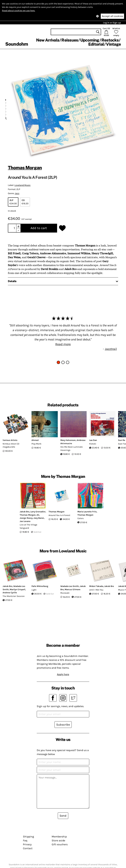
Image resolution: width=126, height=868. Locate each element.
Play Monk (36, 444)
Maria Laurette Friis (87, 512)
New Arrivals (48, 40)
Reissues (70, 40)
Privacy (27, 844)
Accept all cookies (112, 16)
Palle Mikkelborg (40, 586)
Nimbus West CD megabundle (11, 445)
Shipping (28, 837)
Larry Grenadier (38, 512)
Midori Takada (96, 586)
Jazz (17, 193)
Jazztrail (111, 349)
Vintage (113, 44)
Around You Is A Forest (59, 515)
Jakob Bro (25, 512)
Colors (81, 518)
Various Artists (10, 440)
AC (38, 515)
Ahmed (35, 440)
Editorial (96, 44)
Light (34, 590)
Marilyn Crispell (17, 589)
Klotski (93, 444)
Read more (63, 344)
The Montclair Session (14, 596)
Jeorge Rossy (26, 518)
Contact (28, 848)
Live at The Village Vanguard (28, 526)
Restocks (110, 40)
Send (63, 816)
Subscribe (63, 725)
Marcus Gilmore (73, 589)
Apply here (63, 674)
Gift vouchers (60, 844)
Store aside (58, 840)
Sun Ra (122, 440)
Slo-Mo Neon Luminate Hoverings (72, 448)
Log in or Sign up (112, 23)
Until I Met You (96, 590)
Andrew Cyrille (10, 593)
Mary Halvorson (68, 440)
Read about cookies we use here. (19, 11)
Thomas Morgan (25, 168)
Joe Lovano (25, 521)
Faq (25, 840)
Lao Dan (93, 440)
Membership (59, 837)
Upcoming (90, 40)
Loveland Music (22, 185)
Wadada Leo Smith (70, 586)
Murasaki (65, 593)
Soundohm (17, 44)
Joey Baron (39, 518)
